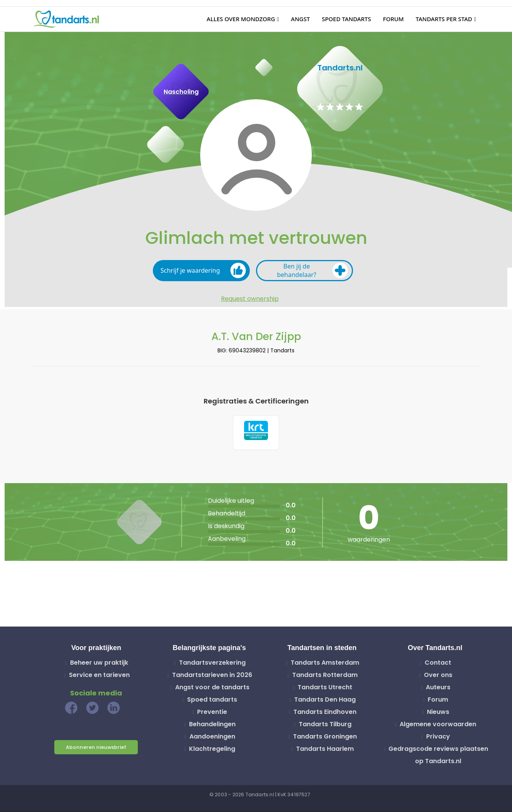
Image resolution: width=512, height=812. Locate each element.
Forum (393, 19)
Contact (438, 664)
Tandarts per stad (444, 19)
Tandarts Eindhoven (325, 713)
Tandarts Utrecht (325, 689)
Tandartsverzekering (212, 664)
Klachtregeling (212, 750)
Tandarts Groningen (325, 738)
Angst (300, 19)
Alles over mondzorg (241, 19)
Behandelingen (212, 726)
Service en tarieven (99, 676)
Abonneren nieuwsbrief (96, 749)
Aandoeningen (212, 738)
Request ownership (250, 299)
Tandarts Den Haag (325, 701)
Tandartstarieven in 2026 (212, 676)
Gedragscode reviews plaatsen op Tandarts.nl (438, 756)
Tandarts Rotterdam (325, 676)
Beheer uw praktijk (99, 664)
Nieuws (438, 713)
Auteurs (438, 689)
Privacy (438, 738)
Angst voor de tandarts (212, 689)
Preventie (212, 713)
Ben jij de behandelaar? (312, 270)
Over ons (438, 676)
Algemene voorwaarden (438, 726)
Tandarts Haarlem (325, 750)
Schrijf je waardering (203, 270)
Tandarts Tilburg (325, 726)
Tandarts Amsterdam (325, 664)
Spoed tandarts (346, 19)
